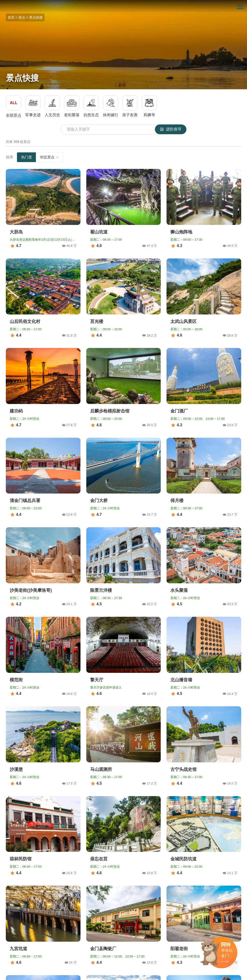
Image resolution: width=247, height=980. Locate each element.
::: (2, 3)
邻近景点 (50, 157)
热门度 (27, 157)
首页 (11, 17)
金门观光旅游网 (124, 7)
